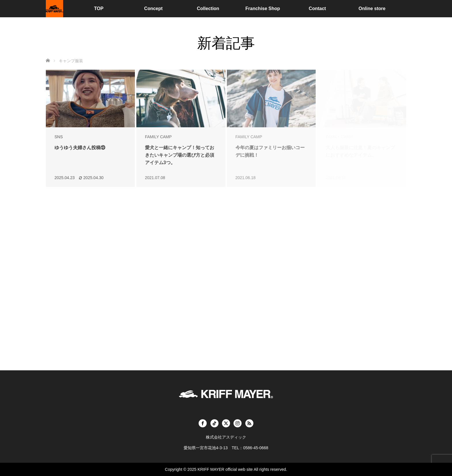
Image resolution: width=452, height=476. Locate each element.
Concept (153, 8)
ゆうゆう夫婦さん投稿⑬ (80, 148)
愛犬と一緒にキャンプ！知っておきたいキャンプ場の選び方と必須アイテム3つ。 (180, 155)
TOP (99, 8)
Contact (317, 8)
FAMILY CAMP (158, 137)
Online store (372, 8)
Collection (208, 8)
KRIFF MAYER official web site (225, 469)
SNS (59, 137)
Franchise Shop (263, 8)
